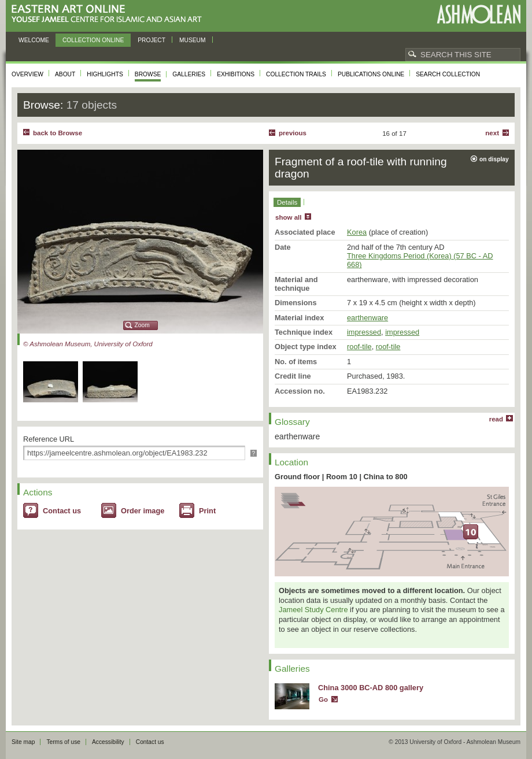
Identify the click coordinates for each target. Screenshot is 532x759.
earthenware (367, 318)
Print (207, 511)
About (65, 74)
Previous (293, 133)
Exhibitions (236, 74)
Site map (23, 742)
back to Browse (58, 133)
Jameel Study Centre (313, 610)
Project (152, 40)
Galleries (189, 74)
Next (492, 133)
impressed (364, 332)
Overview (27, 74)
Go (323, 699)
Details (287, 202)
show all (288, 217)
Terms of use (63, 742)
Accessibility (108, 742)
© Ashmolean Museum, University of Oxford (88, 344)
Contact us (62, 511)
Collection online (93, 40)
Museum (193, 40)
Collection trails (296, 74)
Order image (143, 511)
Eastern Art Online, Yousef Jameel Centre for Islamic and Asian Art (110, 14)
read (496, 419)
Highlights (105, 74)
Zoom (142, 325)
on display (494, 159)
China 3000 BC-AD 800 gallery (371, 688)
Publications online (371, 74)
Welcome (34, 40)
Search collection (448, 74)
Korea (357, 232)
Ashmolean (479, 14)
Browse (148, 74)
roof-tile (359, 347)
